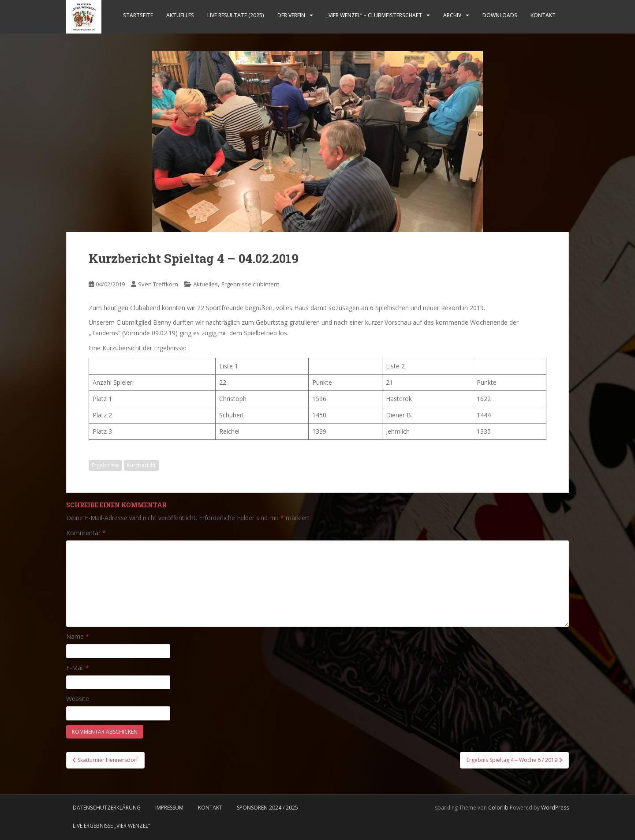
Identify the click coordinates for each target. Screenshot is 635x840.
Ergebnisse (105, 465)
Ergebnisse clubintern (250, 284)
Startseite (138, 15)
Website (78, 699)
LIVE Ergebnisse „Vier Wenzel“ (111, 826)
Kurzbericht (141, 465)
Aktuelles (180, 15)
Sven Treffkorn (158, 284)
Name (78, 636)
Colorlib (498, 808)
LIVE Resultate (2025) (236, 15)
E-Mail (78, 668)
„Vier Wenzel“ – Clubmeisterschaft (374, 15)
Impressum (169, 808)
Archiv (452, 15)
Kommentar (86, 533)
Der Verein (291, 15)
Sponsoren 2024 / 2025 (267, 808)
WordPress (555, 808)
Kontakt (543, 15)
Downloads (500, 15)
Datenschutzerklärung (107, 808)
